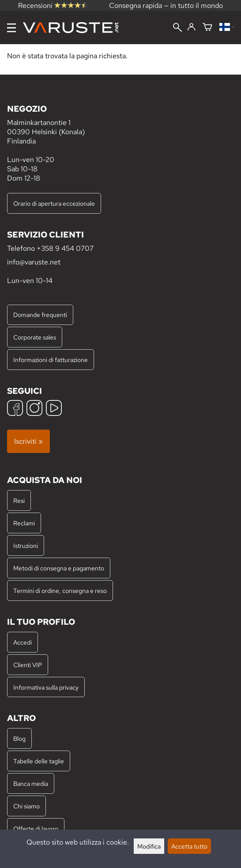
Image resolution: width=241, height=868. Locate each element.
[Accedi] (191, 27)
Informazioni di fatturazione (51, 360)
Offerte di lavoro (36, 828)
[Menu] (11, 28)
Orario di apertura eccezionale (54, 203)
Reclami (24, 523)
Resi (19, 500)
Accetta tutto (189, 846)
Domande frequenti (40, 315)
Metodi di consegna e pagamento (59, 568)
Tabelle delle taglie (39, 761)
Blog (19, 738)
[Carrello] (207, 28)
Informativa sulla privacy (46, 687)
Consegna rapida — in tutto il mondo (166, 6)
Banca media (31, 783)
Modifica (149, 846)
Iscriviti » (28, 441)
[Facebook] (15, 409)
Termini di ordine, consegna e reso (60, 591)
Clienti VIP (28, 665)
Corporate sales (35, 337)
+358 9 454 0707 (65, 248)
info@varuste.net (34, 262)
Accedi (23, 642)
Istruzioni (26, 545)
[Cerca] (177, 28)
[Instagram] (34, 409)
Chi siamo (26, 806)
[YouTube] (54, 409)
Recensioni (53, 6)
